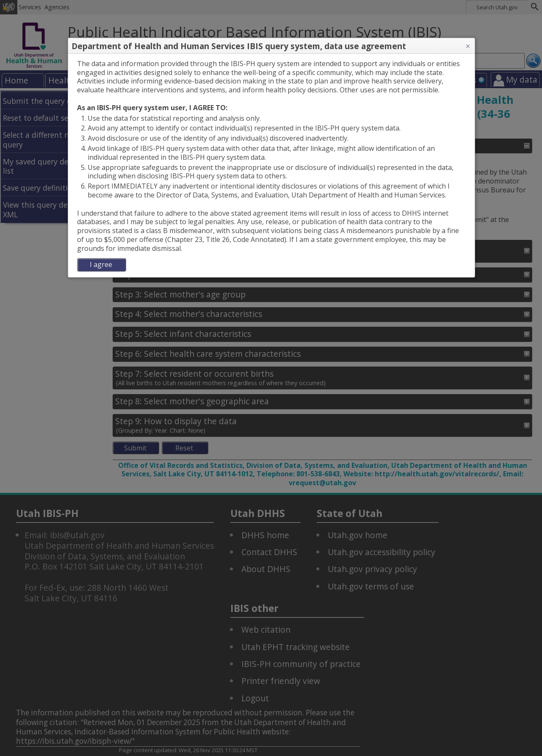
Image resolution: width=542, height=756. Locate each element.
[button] (468, 46)
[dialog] (271, 165)
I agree (101, 264)
